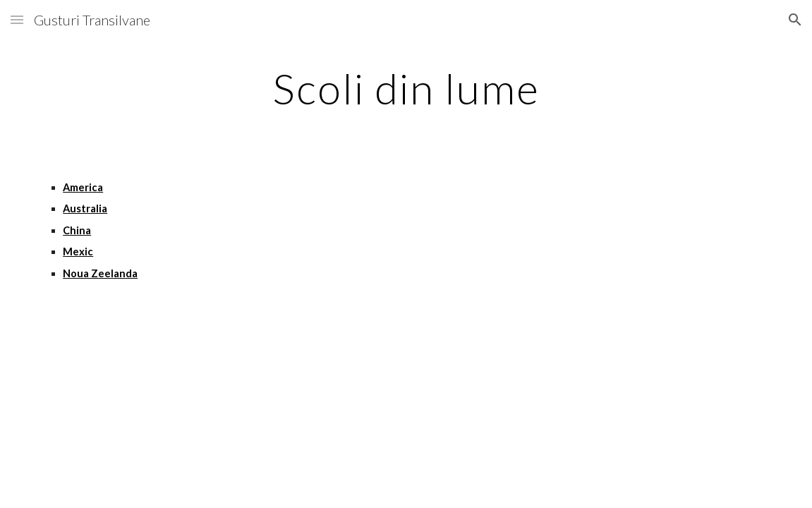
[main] (406, 88)
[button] (17, 19)
